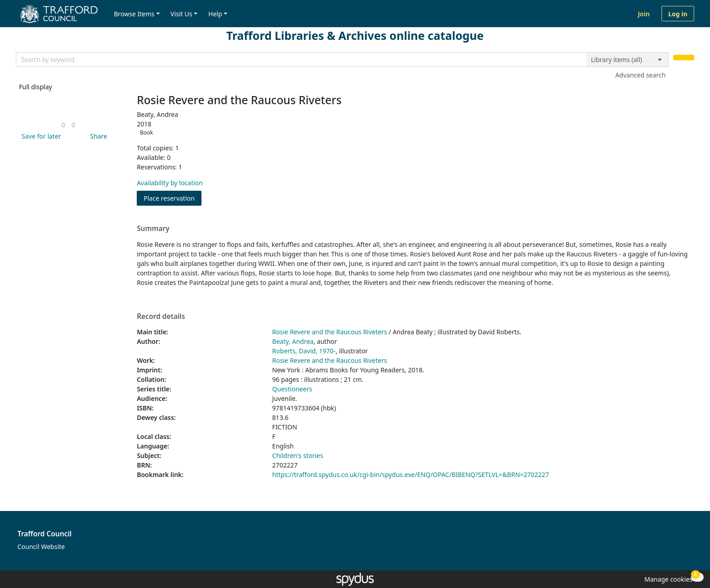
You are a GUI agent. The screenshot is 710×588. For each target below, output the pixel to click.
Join (644, 14)
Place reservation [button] (173, 198)
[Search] (684, 58)
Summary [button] (153, 229)
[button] (40, 136)
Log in (678, 14)
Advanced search (640, 75)
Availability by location (170, 183)
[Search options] (628, 60)
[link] (63, 125)
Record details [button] (161, 317)
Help (215, 14)
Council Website (41, 547)
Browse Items (134, 14)
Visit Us (182, 14)
